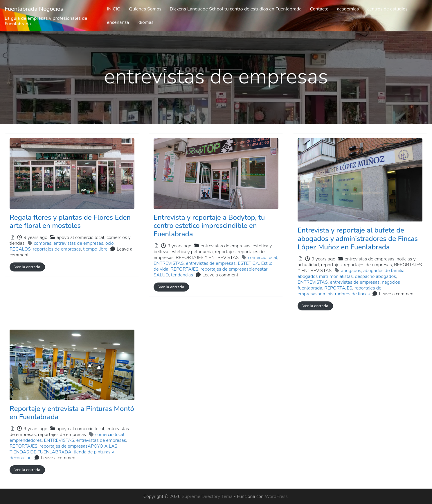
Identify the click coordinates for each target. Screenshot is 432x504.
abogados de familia (384, 271)
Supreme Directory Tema (208, 496)
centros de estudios (387, 9)
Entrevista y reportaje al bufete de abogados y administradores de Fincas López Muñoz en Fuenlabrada (358, 239)
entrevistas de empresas (78, 243)
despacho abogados (376, 276)
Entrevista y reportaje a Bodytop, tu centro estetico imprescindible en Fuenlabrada (209, 226)
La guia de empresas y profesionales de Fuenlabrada (46, 21)
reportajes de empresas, (209, 255)
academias (348, 9)
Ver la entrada (27, 267)
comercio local (263, 258)
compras (43, 243)
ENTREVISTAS (169, 263)
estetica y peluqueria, (209, 255)
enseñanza (118, 22)
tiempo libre (95, 249)
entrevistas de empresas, (213, 252)
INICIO (114, 9)
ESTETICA (248, 263)
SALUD (161, 275)
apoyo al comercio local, (69, 432)
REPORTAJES (184, 269)
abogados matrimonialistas (325, 276)
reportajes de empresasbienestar (234, 269)
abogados (351, 271)
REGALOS (20, 249)
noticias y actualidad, (360, 265)
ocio (109, 243)
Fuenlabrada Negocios (34, 9)
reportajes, (209, 255)
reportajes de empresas (57, 249)
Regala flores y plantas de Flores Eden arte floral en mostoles (70, 222)
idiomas (145, 22)
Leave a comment (220, 275)
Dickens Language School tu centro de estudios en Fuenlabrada (236, 9)
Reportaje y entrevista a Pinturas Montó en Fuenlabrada (72, 413)
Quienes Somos (145, 9)
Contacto (319, 9)
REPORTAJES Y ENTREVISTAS (207, 258)
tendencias (182, 275)
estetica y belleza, (213, 252)
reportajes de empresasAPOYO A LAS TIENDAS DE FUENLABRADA (63, 449)
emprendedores (26, 440)
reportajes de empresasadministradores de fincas (339, 291)
